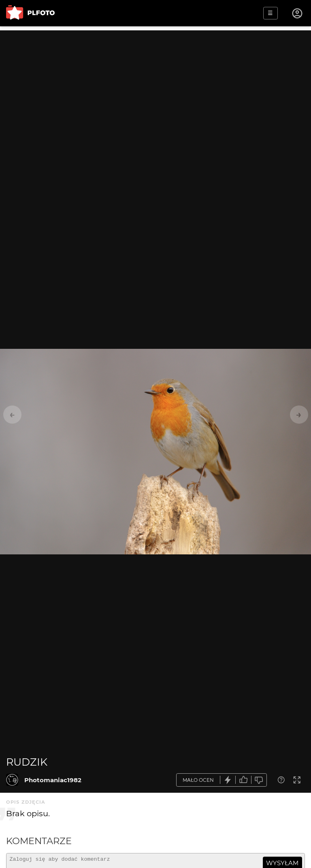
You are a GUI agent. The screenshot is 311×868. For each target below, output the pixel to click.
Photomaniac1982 (53, 780)
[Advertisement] (155, 87)
